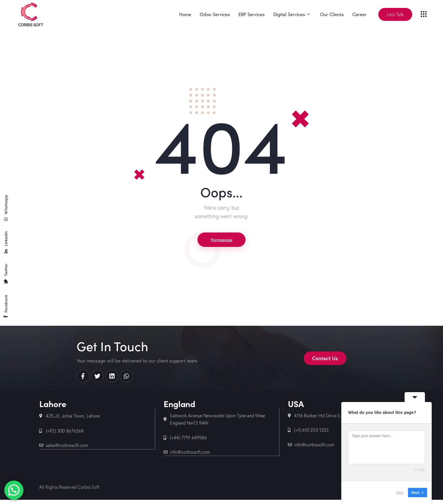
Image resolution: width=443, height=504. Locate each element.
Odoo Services (215, 14)
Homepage (221, 240)
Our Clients (332, 14)
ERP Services (252, 14)
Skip (400, 493)
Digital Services (292, 14)
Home (185, 14)
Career (359, 14)
